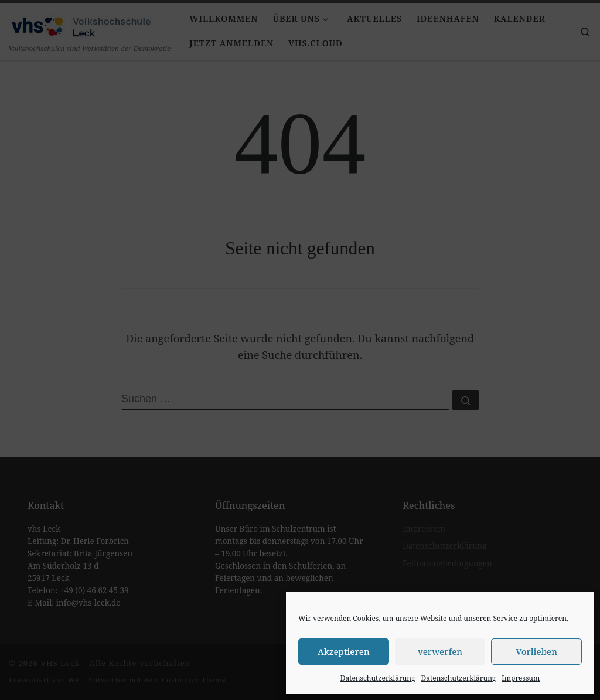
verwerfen (440, 651)
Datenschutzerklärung (378, 678)
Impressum (521, 678)
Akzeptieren (344, 651)
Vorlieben (536, 651)
